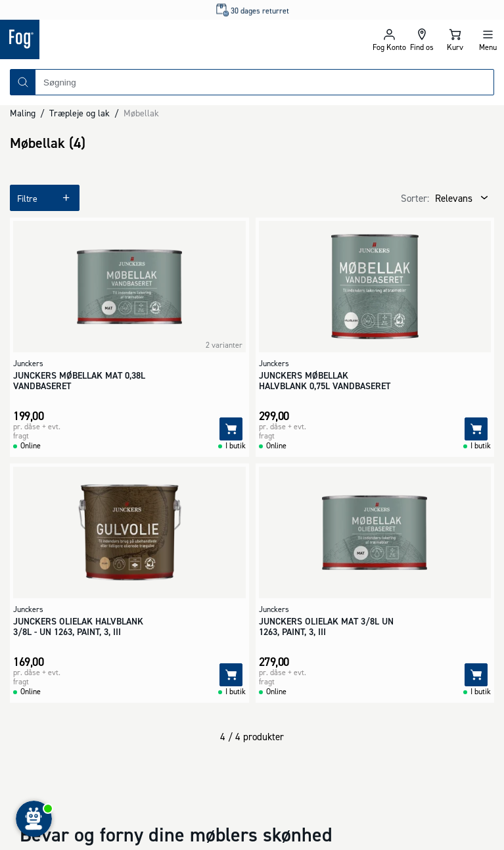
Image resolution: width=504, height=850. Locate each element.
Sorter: (415, 198)
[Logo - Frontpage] (126, 39)
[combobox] (264, 82)
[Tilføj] (231, 429)
